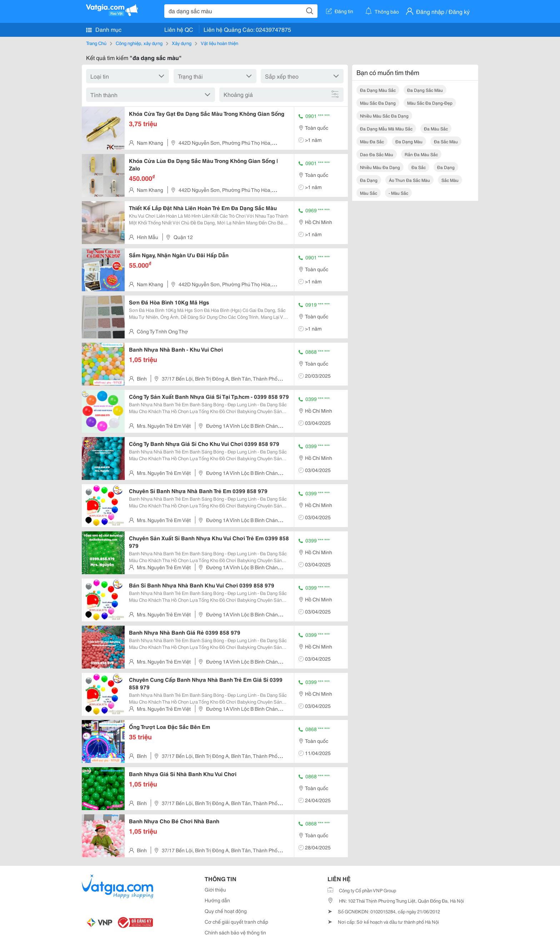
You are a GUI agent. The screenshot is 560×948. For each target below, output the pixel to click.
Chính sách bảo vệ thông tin (235, 932)
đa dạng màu (409, 141)
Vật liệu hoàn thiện (219, 43)
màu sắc (369, 193)
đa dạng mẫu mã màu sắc (386, 128)
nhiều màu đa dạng (380, 167)
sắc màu (450, 180)
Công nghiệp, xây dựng (139, 43)
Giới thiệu (215, 889)
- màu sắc (398, 193)
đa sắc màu (446, 141)
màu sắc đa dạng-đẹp (430, 103)
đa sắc (419, 167)
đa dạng (446, 167)
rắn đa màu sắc (421, 154)
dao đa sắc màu (377, 154)
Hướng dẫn (217, 900)
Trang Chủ (96, 43)
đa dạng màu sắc (378, 90)
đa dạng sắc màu (425, 90)
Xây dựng (182, 43)
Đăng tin (340, 11)
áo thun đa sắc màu (409, 180)
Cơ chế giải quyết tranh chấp (236, 922)
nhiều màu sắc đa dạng (384, 116)
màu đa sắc (372, 141)
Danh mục (104, 29)
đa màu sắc (436, 128)
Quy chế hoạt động (226, 911)
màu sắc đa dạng (378, 103)
